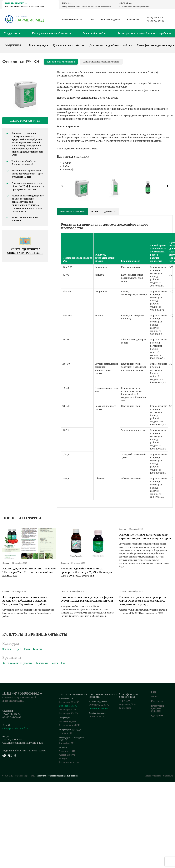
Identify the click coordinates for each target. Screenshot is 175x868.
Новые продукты (111, 19)
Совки (54, 663)
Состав (95, 212)
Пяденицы (42, 663)
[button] (167, 186)
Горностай (125, 708)
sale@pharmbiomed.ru (15, 729)
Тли (63, 663)
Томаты (37, 649)
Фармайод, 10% (127, 704)
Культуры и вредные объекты (157, 708)
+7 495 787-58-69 (156, 21)
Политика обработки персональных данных (57, 776)
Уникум (63, 759)
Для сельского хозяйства (69, 45)
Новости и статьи (72, 19)
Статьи (6, 563)
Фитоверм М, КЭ (67, 710)
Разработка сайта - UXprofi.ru (159, 776)
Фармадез (124, 701)
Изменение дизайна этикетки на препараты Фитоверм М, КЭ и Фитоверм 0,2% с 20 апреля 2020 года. (86, 572)
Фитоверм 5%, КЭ (68, 713)
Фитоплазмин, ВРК (69, 725)
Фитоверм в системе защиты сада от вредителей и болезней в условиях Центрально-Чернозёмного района (26, 601)
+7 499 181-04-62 (156, 18)
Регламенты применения (72, 212)
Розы (27, 649)
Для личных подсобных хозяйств (111, 45)
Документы (110, 212)
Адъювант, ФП (67, 751)
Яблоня (7, 649)
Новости (65, 563)
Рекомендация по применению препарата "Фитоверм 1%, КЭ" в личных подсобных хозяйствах (29, 572)
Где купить (157, 716)
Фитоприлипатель (69, 762)
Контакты (133, 19)
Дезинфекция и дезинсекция (155, 45)
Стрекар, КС (65, 733)
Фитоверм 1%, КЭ (68, 706)
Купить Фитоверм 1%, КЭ (25, 121)
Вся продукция (38, 45)
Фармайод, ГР (66, 743)
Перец (17, 649)
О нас (92, 19)
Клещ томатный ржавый (17, 663)
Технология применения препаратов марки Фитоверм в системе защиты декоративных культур (143, 601)
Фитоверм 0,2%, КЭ (69, 702)
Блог (154, 692)
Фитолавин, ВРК (68, 721)
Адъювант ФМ (67, 755)
